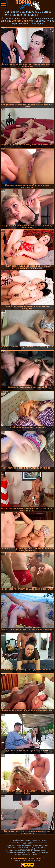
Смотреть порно (21, 21)
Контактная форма (19, 858)
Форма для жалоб (36, 858)
